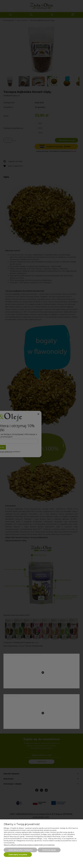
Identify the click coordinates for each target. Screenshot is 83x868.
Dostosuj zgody (49, 850)
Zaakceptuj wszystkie (18, 855)
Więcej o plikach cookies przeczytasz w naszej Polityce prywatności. (29, 845)
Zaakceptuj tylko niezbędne (20, 850)
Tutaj (45, 838)
